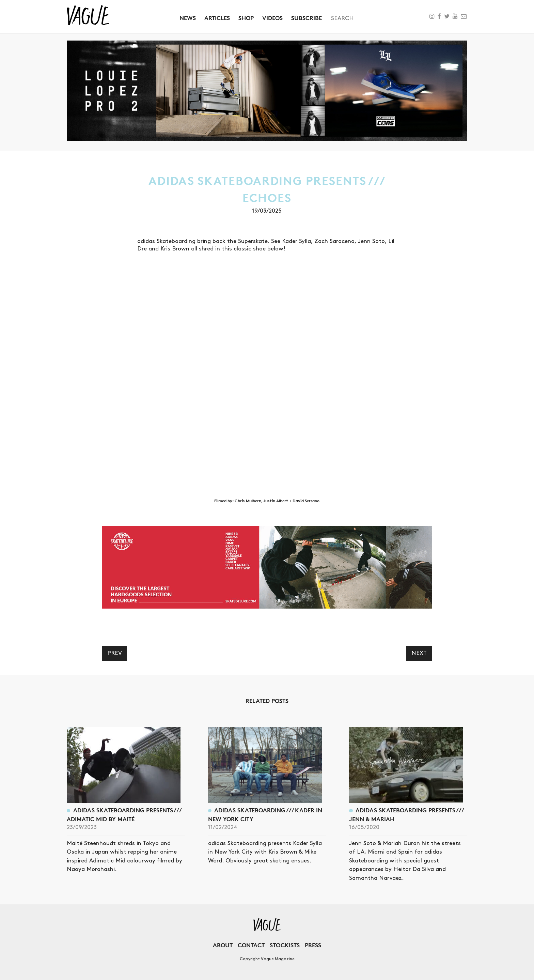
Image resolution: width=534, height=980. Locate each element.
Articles (217, 18)
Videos (272, 18)
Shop (246, 18)
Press (313, 945)
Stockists (285, 945)
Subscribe (307, 18)
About (223, 945)
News (188, 18)
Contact (251, 945)
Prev (115, 653)
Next (419, 653)
